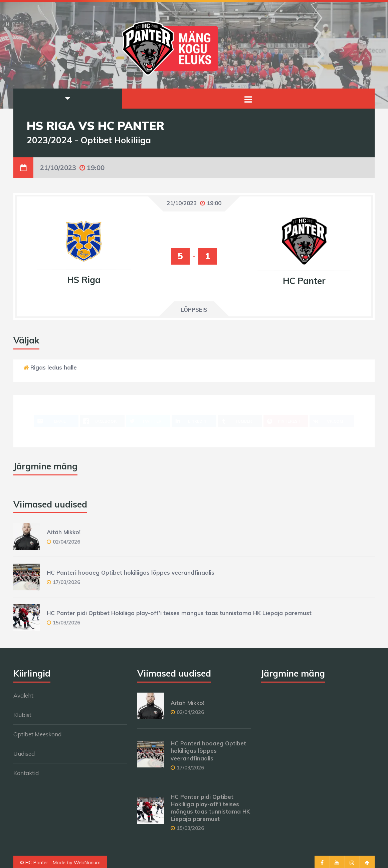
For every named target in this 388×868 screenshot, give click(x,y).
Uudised (24, 754)
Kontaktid (26, 773)
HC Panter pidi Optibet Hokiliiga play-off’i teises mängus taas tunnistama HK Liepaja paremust (179, 613)
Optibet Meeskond (37, 734)
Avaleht (23, 695)
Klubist (22, 715)
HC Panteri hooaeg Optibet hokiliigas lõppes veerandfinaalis (131, 572)
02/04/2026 (66, 542)
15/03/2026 (66, 623)
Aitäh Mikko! (64, 532)
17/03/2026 (66, 582)
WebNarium (87, 863)
